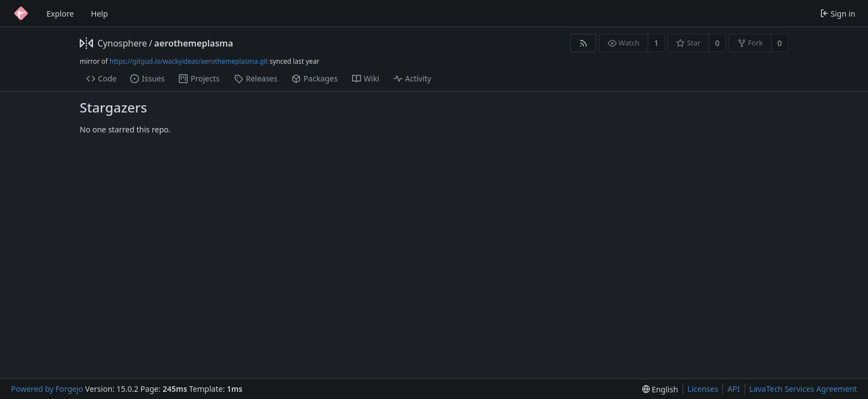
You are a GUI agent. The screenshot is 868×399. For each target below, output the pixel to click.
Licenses (703, 389)
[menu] (660, 389)
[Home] (21, 13)
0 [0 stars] (717, 43)
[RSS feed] (583, 43)
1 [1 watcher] (657, 43)
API (733, 389)
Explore (60, 14)
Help (99, 14)
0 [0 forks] (779, 43)
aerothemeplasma (194, 43)
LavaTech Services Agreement (803, 389)
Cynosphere (122, 43)
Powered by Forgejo (47, 389)
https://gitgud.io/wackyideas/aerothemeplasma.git (189, 61)
